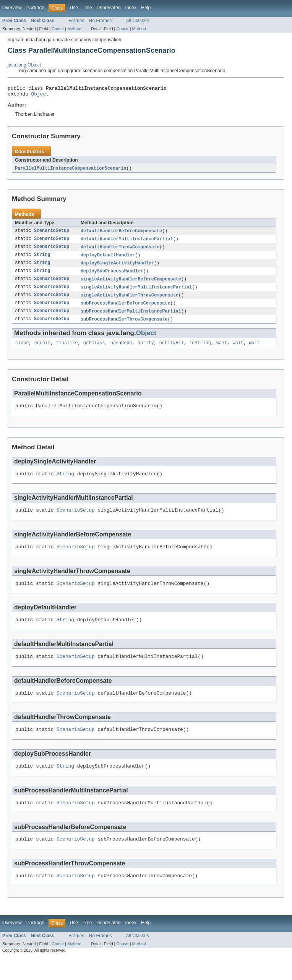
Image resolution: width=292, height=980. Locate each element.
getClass (94, 351)
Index (131, 8)
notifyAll (172, 351)
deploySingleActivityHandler (117, 267)
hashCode (121, 351)
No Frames (101, 21)
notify (146, 351)
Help (146, 8)
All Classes (138, 21)
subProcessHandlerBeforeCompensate (126, 309)
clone (22, 351)
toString (200, 351)
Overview (12, 8)
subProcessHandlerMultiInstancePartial (131, 318)
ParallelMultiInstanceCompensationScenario (71, 171)
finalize (67, 351)
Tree (87, 8)
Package (35, 8)
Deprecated (109, 8)
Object (40, 96)
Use (74, 8)
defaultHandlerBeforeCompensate (121, 234)
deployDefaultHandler (108, 259)
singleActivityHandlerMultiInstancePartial (136, 293)
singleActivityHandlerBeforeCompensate (131, 284)
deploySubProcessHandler (112, 276)
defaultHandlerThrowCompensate (120, 251)
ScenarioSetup (52, 234)
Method (74, 29)
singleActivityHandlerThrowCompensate (130, 301)
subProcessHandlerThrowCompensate (124, 326)
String (42, 259)
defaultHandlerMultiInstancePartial (127, 242)
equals (43, 351)
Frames (76, 21)
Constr (58, 29)
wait (222, 351)
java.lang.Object (24, 65)
